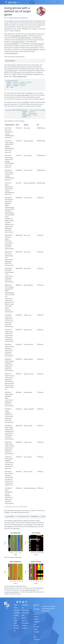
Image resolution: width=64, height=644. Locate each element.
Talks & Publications (36, 622)
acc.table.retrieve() (24, 38)
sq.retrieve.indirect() (12, 44)
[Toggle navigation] (58, 2)
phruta (12, 2)
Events (24, 618)
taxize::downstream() (20, 77)
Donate (16, 626)
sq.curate (8, 110)
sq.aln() (7, 513)
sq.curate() (25, 102)
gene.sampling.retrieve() (20, 36)
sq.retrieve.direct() (18, 42)
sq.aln (7, 517)
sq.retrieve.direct (11, 81)
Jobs (15, 623)
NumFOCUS (46, 611)
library (8, 61)
